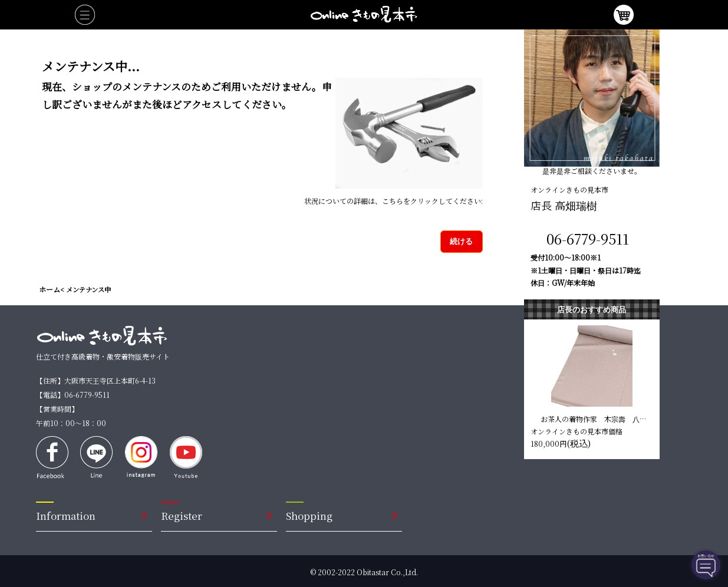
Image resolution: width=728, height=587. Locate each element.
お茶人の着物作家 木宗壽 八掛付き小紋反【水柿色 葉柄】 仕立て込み (594, 418)
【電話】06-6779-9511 (73, 395)
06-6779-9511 (588, 238)
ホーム (50, 289)
